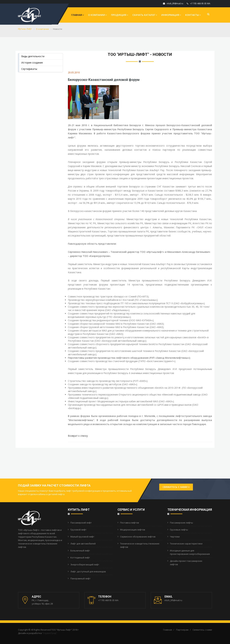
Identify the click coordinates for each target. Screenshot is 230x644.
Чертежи (175, 537)
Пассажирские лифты (181, 523)
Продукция (120, 15)
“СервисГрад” (50, 633)
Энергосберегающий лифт (85, 565)
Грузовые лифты (179, 530)
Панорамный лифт (80, 578)
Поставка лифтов (130, 523)
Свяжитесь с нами (176, 487)
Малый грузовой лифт (82, 537)
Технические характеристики (186, 544)
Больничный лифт (80, 551)
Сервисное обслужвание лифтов (138, 537)
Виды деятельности (33, 56)
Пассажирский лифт (81, 523)
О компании (98, 15)
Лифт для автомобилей (83, 544)
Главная (78, 15)
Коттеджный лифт (80, 558)
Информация (171, 15)
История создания (32, 63)
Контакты (193, 15)
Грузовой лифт (78, 530)
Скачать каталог (145, 15)
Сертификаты (29, 69)
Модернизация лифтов (133, 530)
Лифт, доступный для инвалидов (88, 571)
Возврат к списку (78, 436)
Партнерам (182, 630)
